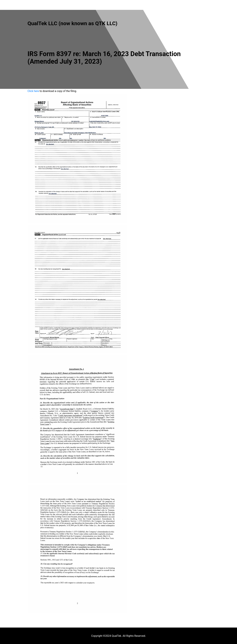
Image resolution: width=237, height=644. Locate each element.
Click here (33, 91)
